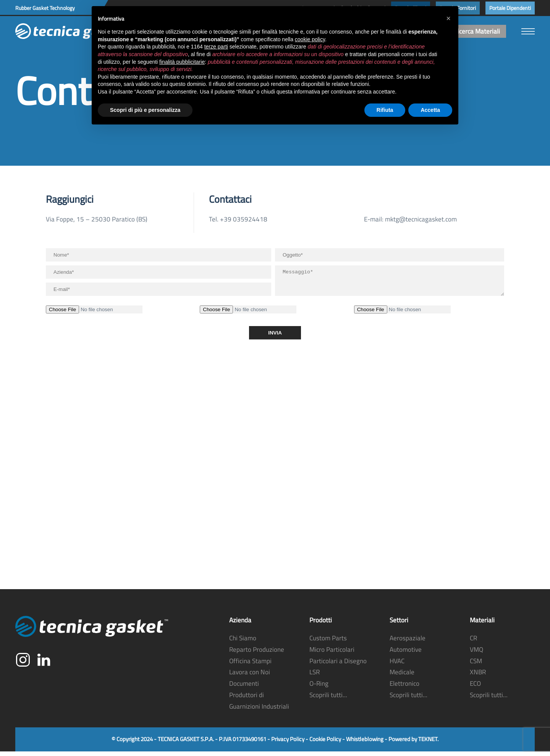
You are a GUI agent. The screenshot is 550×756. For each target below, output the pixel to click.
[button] (528, 31)
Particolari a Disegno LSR (338, 671)
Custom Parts (328, 643)
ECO (475, 688)
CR (473, 643)
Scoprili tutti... (328, 699)
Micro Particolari (332, 654)
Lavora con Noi (250, 677)
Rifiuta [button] (385, 110)
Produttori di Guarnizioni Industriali (259, 705)
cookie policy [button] (310, 39)
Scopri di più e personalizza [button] (145, 110)
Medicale (402, 677)
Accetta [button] (430, 110)
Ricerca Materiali (477, 31)
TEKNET (428, 744)
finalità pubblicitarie (182, 62)
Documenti (244, 688)
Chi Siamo (243, 643)
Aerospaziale (408, 643)
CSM (476, 666)
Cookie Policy (325, 744)
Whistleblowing (365, 744)
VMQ (476, 654)
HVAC (397, 666)
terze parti (216, 47)
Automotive (406, 654)
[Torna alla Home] (73, 31)
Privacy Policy (288, 744)
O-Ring (319, 688)
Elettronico (404, 688)
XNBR (478, 677)
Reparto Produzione (257, 654)
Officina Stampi (250, 666)
